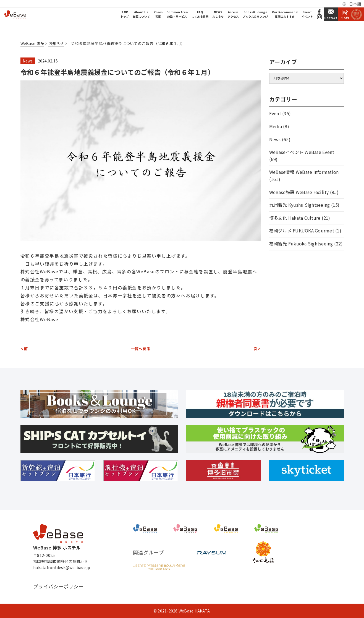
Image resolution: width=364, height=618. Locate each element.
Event (275, 113)
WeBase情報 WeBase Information (304, 172)
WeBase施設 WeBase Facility (299, 192)
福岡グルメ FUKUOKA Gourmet (302, 231)
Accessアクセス (233, 14)
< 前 (24, 349)
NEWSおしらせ (218, 14)
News (28, 61)
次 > (257, 349)
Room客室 (158, 14)
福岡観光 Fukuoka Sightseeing (301, 243)
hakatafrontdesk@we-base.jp (62, 567)
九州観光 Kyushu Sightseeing (300, 205)
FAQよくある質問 (200, 14)
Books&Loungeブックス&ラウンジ (255, 14)
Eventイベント (307, 14)
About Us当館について (142, 14)
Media (276, 126)
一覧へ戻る (141, 349)
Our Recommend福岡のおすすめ (285, 14)
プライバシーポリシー (58, 586)
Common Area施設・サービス (177, 14)
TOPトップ (125, 14)
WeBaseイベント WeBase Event (302, 152)
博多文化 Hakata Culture (295, 218)
